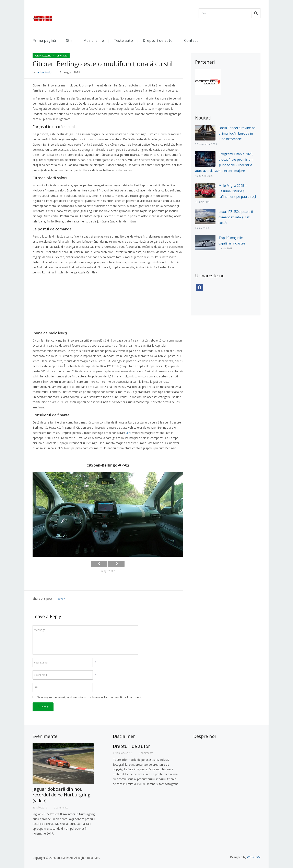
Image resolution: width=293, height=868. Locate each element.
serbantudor (44, 72)
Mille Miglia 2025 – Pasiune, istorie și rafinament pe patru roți (237, 191)
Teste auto (123, 40)
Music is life (93, 40)
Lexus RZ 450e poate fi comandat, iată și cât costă (236, 217)
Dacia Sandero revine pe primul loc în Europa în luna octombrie (237, 133)
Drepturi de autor (159, 40)
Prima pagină (44, 40)
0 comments (61, 808)
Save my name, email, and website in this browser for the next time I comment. (90, 697)
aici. (129, 433)
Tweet (61, 599)
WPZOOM (254, 857)
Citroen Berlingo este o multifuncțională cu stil (103, 64)
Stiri (70, 40)
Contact (191, 40)
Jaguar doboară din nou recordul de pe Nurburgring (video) (61, 795)
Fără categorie (43, 56)
